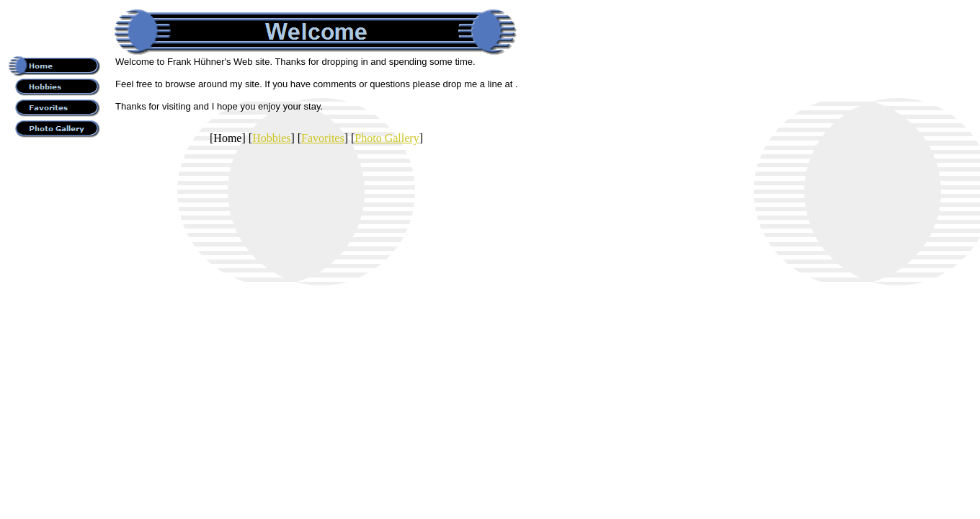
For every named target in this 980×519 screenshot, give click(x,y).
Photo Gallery (387, 138)
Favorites (323, 138)
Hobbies (271, 138)
